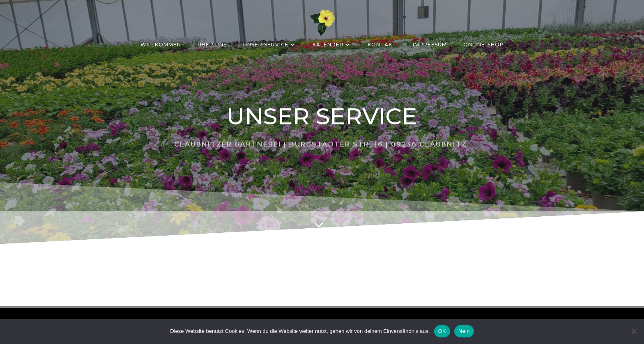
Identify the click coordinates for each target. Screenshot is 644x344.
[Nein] (634, 331)
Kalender (332, 45)
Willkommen (161, 45)
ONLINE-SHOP (484, 45)
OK (442, 331)
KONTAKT (382, 45)
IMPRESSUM (430, 45)
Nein (464, 331)
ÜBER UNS (212, 45)
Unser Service (270, 45)
